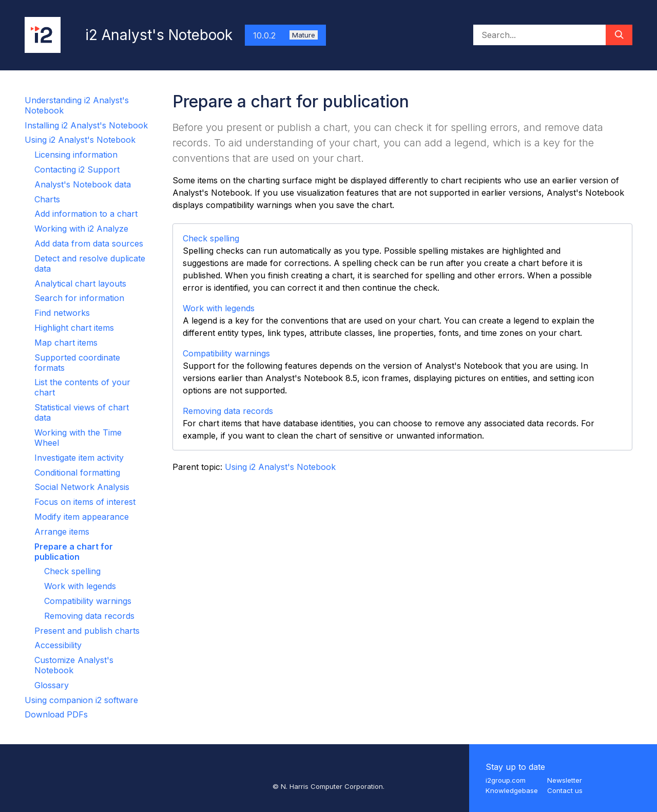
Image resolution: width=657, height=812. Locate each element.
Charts (47, 199)
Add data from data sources (89, 243)
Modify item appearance (82, 517)
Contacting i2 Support (77, 169)
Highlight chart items (74, 328)
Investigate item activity (79, 458)
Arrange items (62, 532)
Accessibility (58, 645)
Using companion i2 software (81, 700)
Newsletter (565, 780)
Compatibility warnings (88, 601)
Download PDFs (56, 714)
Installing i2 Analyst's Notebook (86, 125)
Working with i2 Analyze (81, 229)
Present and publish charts (87, 631)
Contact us (565, 790)
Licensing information (76, 155)
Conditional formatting (77, 473)
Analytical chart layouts (80, 284)
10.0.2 (285, 35)
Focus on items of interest (85, 502)
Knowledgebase (512, 790)
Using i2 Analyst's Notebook (80, 140)
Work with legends (80, 586)
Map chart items (66, 343)
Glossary (52, 685)
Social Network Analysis (82, 487)
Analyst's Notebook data (83, 184)
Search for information (79, 298)
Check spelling (72, 571)
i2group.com (506, 780)
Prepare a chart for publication (74, 552)
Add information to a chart (86, 214)
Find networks (62, 313)
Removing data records (89, 616)
